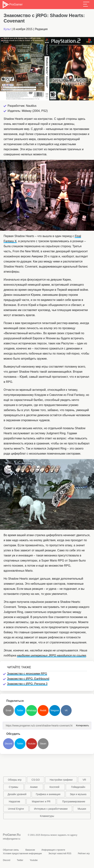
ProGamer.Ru (12, 835)
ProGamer (12, 5)
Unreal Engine (16, 809)
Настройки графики (61, 780)
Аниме (34, 787)
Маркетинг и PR (41, 801)
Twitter (20, 710)
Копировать (82, 724)
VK (66, 710)
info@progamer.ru (12, 839)
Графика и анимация (48, 794)
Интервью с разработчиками (51, 809)
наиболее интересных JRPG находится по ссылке (52, 655)
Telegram (55, 710)
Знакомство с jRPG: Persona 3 (27, 684)
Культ (7, 29)
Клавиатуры (47, 816)
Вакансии (30, 850)
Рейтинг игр (84, 854)
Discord (9, 744)
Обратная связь (11, 850)
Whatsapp (32, 710)
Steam (43, 744)
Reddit (43, 710)
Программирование (74, 801)
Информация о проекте (53, 850)
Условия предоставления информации (22, 854)
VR (84, 780)
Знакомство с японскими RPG (27, 674)
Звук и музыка (78, 794)
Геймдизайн (78, 787)
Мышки (82, 809)
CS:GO (36, 780)
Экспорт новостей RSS (60, 854)
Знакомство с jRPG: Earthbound (28, 679)
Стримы (14, 787)
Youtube (32, 744)
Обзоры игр (15, 780)
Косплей (54, 787)
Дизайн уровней (17, 794)
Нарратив (15, 801)
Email (8, 710)
